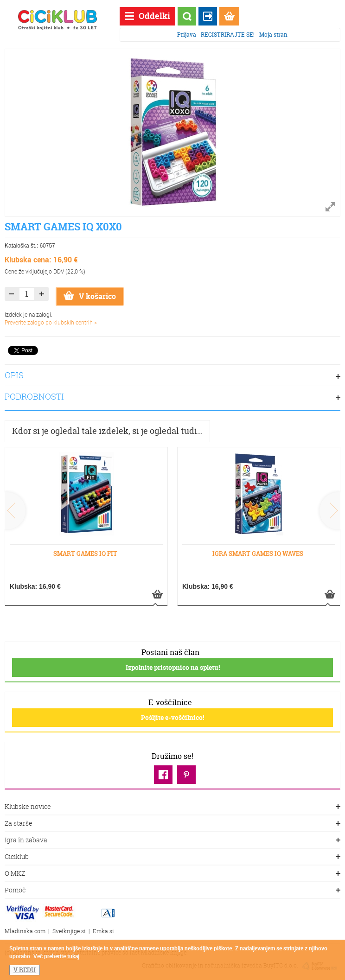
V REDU (25, 970)
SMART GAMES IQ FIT (85, 554)
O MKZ (172, 874)
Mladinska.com (25, 931)
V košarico (90, 296)
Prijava (187, 35)
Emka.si (103, 931)
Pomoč (172, 891)
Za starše (172, 824)
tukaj (73, 956)
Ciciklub (172, 857)
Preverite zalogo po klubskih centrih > (51, 322)
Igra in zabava (172, 840)
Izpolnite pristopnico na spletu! (173, 667)
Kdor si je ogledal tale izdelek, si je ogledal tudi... (107, 431)
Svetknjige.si (69, 931)
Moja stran (273, 35)
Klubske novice (172, 807)
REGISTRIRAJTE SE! (228, 35)
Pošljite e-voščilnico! (172, 717)
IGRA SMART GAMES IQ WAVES (258, 554)
